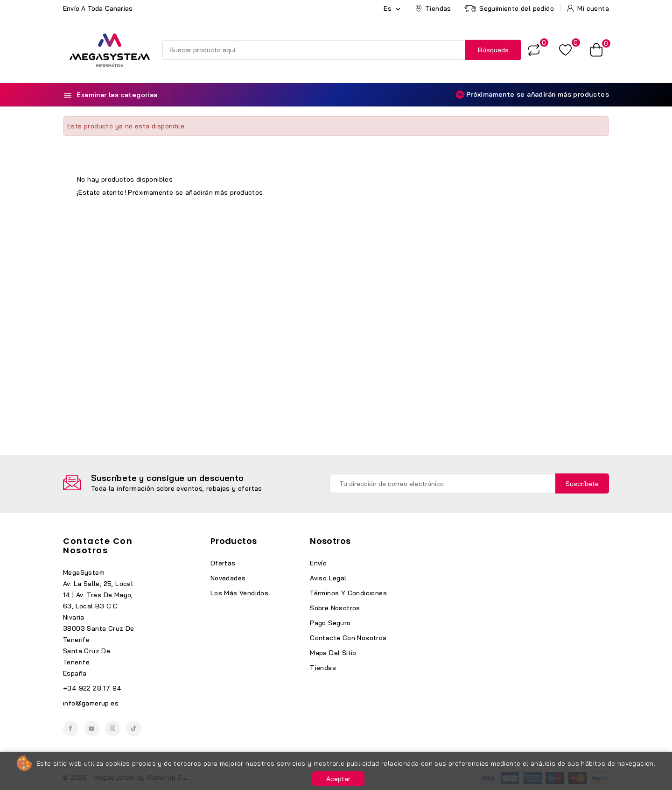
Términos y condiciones (348, 593)
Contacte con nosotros (98, 546)
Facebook (71, 729)
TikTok (134, 729)
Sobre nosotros (335, 608)
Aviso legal (328, 578)
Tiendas (323, 668)
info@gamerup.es (91, 703)
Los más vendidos (239, 593)
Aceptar (338, 779)
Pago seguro (330, 623)
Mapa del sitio (333, 653)
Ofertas (223, 563)
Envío (318, 563)
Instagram (113, 729)
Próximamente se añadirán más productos (532, 95)
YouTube (92, 729)
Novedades (228, 578)
